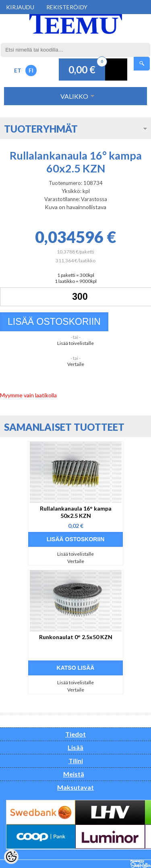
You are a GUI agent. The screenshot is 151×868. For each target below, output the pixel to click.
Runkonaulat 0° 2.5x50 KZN (76, 637)
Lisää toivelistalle (75, 343)
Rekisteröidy (67, 7)
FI (31, 70)
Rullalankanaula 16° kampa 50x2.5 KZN (76, 512)
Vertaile (76, 364)
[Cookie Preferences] (11, 857)
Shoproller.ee (141, 864)
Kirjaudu (20, 7)
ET (18, 70)
